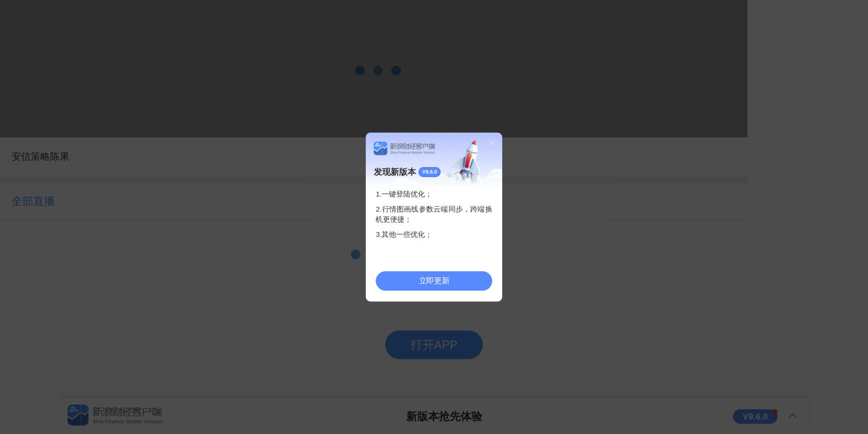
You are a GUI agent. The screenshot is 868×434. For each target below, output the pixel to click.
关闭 (492, 142)
